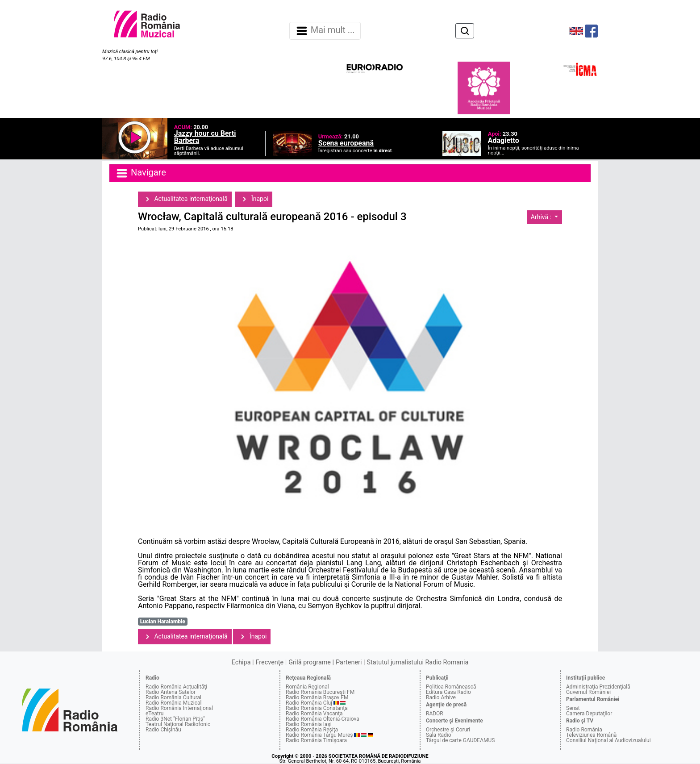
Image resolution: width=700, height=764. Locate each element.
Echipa (241, 662)
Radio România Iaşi (309, 724)
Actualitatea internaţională (185, 199)
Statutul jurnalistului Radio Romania (417, 662)
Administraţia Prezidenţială (598, 687)
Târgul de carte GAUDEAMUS (460, 740)
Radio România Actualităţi (176, 687)
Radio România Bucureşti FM (320, 692)
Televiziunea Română (591, 735)
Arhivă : (542, 217)
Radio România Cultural (173, 697)
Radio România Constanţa (317, 708)
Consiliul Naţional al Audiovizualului (608, 740)
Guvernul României (588, 692)
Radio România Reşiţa (312, 730)
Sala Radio (439, 735)
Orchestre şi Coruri (448, 730)
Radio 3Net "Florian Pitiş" (175, 719)
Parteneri (349, 662)
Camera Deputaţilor (589, 714)
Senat (573, 708)
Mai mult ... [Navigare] (325, 31)
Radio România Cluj (309, 703)
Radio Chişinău (163, 730)
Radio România (584, 730)
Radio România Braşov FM (317, 697)
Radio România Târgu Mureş (319, 735)
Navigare (141, 173)
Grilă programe (310, 662)
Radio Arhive (441, 697)
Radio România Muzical (173, 703)
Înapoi (254, 199)
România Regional (307, 687)
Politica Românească (451, 687)
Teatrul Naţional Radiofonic (178, 724)
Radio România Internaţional (179, 708)
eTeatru (154, 714)
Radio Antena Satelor (171, 692)
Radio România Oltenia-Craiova (323, 719)
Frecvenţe (270, 662)
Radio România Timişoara (316, 740)
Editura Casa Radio (448, 692)
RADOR (435, 714)
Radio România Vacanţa (314, 714)
